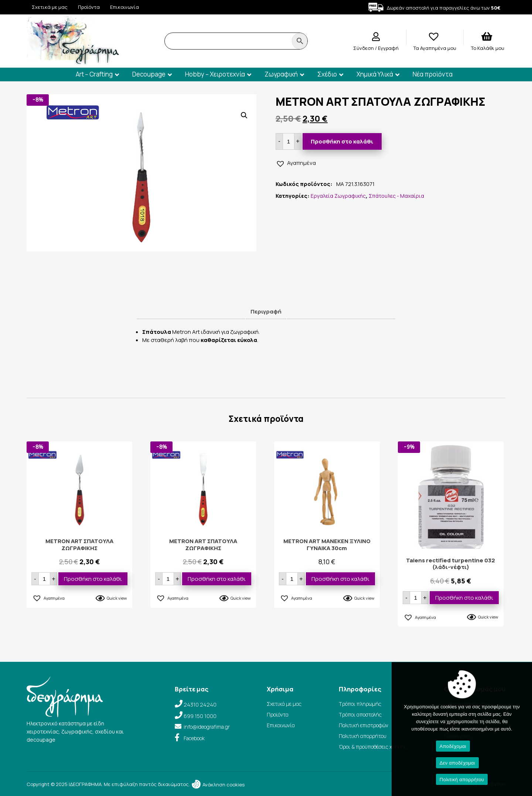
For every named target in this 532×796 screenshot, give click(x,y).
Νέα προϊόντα (433, 74)
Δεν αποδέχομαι (457, 763)
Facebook (194, 738)
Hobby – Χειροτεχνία (215, 74)
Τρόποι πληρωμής (360, 704)
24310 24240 (200, 704)
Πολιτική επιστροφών (364, 725)
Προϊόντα (89, 7)
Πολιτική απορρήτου (363, 736)
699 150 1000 (200, 716)
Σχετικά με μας (50, 7)
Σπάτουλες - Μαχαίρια (396, 196)
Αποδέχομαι (453, 746)
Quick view (117, 598)
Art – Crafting (94, 74)
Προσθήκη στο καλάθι (342, 141)
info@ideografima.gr (207, 727)
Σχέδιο (327, 74)
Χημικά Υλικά (375, 74)
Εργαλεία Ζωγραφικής (338, 196)
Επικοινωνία (125, 7)
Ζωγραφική (281, 74)
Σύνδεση (364, 48)
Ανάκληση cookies (218, 785)
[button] (244, 115)
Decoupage (149, 74)
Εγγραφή (388, 48)
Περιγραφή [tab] (266, 311)
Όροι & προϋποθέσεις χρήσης (373, 747)
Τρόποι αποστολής (360, 714)
